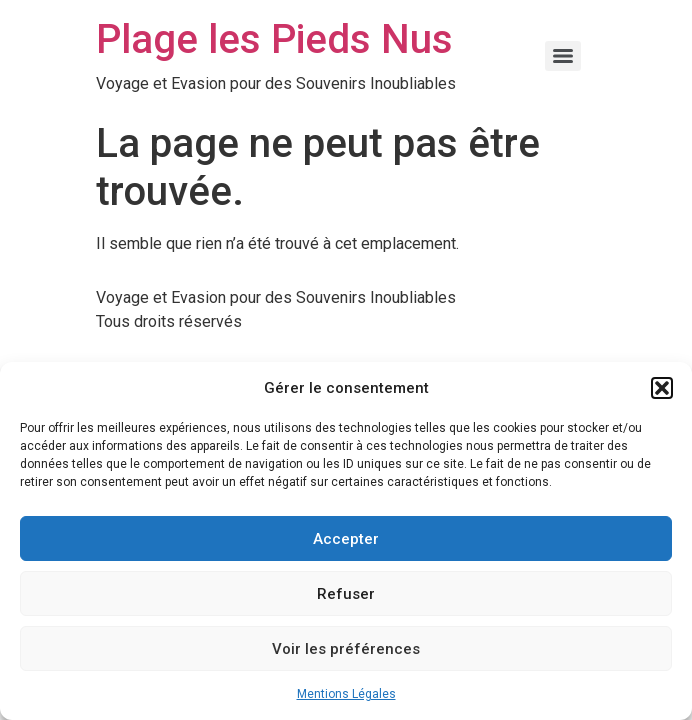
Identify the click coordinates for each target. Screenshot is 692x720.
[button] (662, 388)
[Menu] (563, 56)
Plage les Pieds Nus (274, 39)
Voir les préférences (346, 649)
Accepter (346, 539)
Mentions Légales (346, 694)
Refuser (346, 594)
